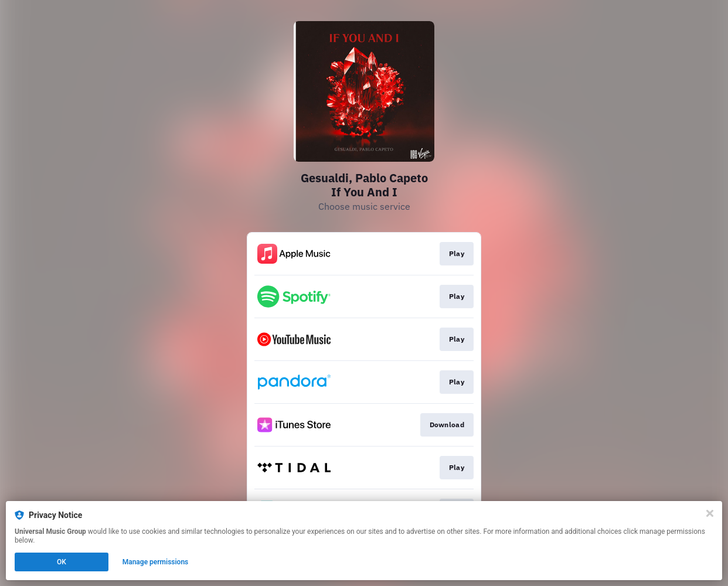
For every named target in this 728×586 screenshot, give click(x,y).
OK (62, 562)
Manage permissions (156, 562)
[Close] (710, 513)
